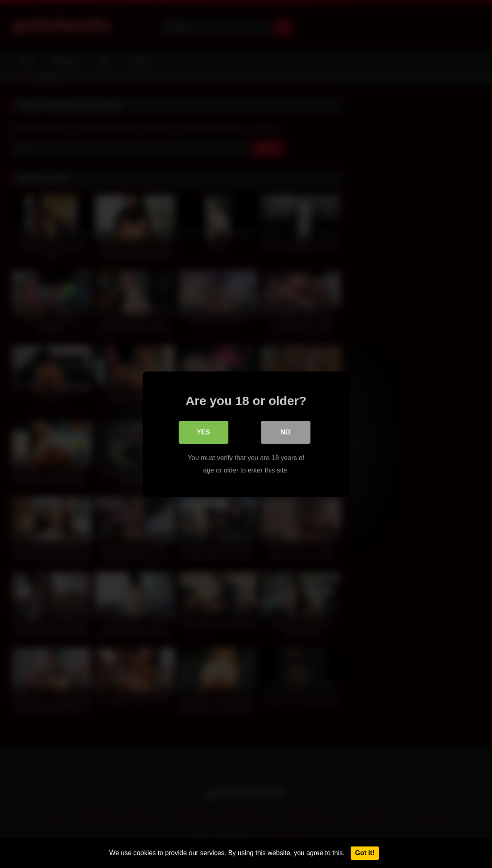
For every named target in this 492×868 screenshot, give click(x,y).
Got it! (365, 853)
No (286, 432)
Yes (203, 432)
